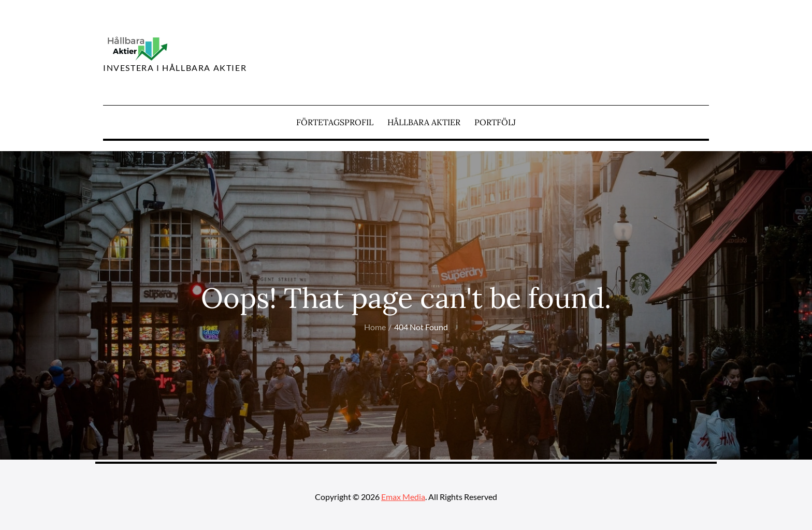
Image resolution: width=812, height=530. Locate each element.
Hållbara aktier (424, 122)
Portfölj (495, 122)
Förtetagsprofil (335, 122)
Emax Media (403, 497)
